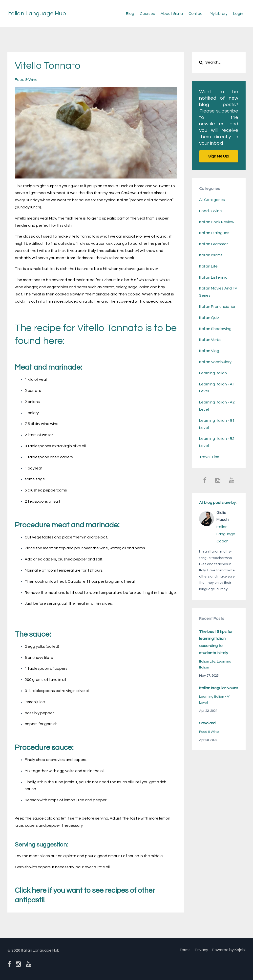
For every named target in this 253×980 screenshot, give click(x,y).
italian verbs (210, 340)
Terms (183, 950)
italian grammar (213, 244)
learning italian (213, 373)
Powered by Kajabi (229, 950)
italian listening (213, 277)
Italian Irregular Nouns (219, 688)
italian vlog (209, 351)
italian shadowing (215, 329)
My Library (219, 14)
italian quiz (209, 318)
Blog (130, 14)
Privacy (200, 950)
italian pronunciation (218, 307)
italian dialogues (214, 233)
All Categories (212, 200)
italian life (208, 266)
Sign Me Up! (219, 156)
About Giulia (172, 14)
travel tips (209, 457)
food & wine (26, 80)
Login (238, 14)
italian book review (217, 222)
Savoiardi (208, 723)
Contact (196, 14)
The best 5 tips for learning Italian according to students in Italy (216, 642)
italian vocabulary (215, 362)
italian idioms (211, 255)
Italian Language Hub (37, 13)
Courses (147, 14)
